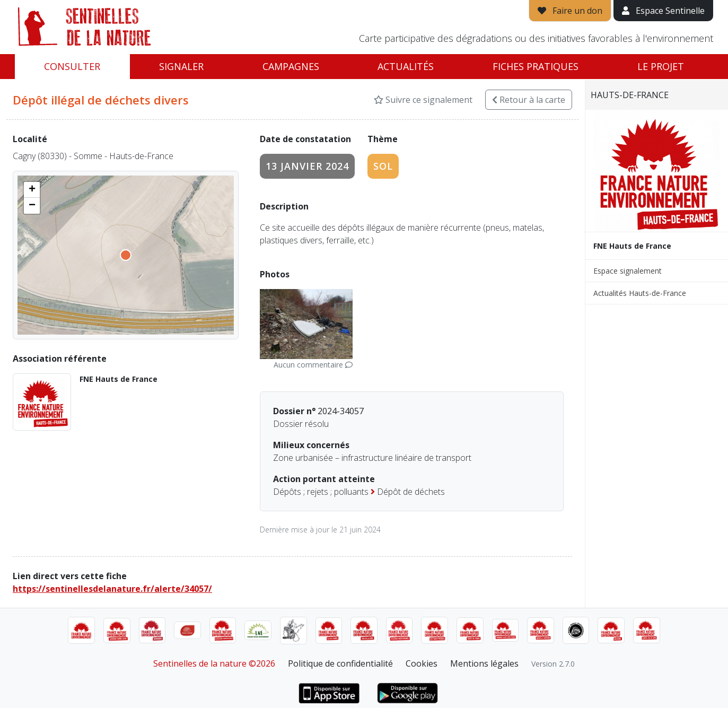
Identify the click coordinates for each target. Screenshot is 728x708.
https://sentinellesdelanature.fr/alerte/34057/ (112, 589)
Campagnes (291, 66)
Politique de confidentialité (340, 663)
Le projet (661, 66)
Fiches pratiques (536, 66)
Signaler (181, 66)
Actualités (406, 66)
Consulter (72, 66)
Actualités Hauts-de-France (640, 293)
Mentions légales (484, 663)
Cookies (422, 663)
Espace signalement (628, 271)
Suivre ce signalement (423, 100)
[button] (32, 190)
